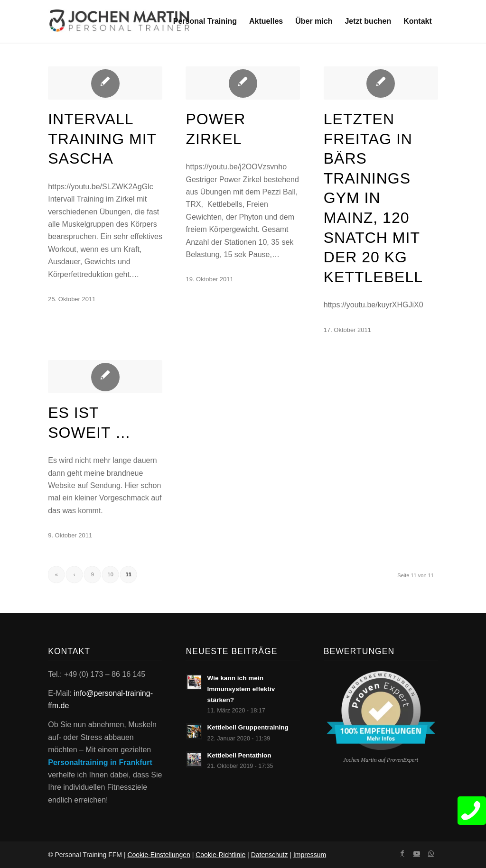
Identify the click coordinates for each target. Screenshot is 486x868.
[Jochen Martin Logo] (120, 21)
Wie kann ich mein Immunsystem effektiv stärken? (241, 689)
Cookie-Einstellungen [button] (159, 855)
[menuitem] (205, 21)
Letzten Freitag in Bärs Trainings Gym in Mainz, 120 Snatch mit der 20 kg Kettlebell (373, 198)
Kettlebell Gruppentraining (248, 727)
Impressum (310, 855)
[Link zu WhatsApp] (431, 853)
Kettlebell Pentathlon (239, 755)
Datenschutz (270, 855)
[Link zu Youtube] (417, 853)
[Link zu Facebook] (402, 853)
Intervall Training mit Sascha (102, 139)
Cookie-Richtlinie (220, 855)
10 (111, 574)
